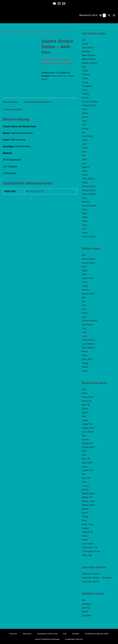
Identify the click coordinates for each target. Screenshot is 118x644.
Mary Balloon (89, 348)
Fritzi (85, 282)
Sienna (86, 202)
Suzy (85, 225)
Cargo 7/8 (87, 424)
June (85, 144)
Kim (84, 156)
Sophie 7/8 (88, 532)
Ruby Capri (88, 524)
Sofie (85, 213)
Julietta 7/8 (88, 470)
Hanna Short (88, 294)
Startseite (7, 30)
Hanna (85, 290)
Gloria (85, 286)
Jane (85, 121)
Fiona (85, 148)
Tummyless (88, 544)
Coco (85, 90)
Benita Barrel (89, 259)
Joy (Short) (88, 136)
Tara (84, 229)
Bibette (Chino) (90, 63)
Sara (84, 198)
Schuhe (86, 608)
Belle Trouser (89, 55)
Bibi (84, 67)
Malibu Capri (88, 501)
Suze (85, 221)
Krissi (85, 313)
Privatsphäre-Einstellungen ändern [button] (97, 634)
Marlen (86, 509)
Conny (85, 98)
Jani (84, 125)
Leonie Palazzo (90, 321)
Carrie (85, 78)
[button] (109, 15)
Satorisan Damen (91, 574)
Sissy (85, 210)
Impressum (13, 634)
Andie (85, 44)
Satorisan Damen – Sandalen (97, 578)
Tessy (85, 233)
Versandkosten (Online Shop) (47, 634)
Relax (85, 182)
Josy (84, 305)
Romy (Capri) (89, 190)
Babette (86, 51)
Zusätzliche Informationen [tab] (38, 102)
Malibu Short (88, 505)
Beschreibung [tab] (10, 102)
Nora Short (88, 359)
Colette (86, 94)
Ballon (85, 409)
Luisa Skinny (88, 340)
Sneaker (86, 604)
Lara (84, 317)
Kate (84, 152)
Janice (85, 113)
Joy (84, 132)
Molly (85, 171)
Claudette (87, 86)
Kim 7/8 (86, 478)
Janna (85, 117)
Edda (85, 271)
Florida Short (89, 447)
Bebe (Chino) (89, 59)
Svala (85, 371)
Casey (85, 82)
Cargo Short (88, 428)
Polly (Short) (88, 179)
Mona (85, 175)
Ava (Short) (88, 48)
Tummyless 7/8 (90, 547)
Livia (84, 328)
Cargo (85, 420)
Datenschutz (27, 634)
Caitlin (85, 71)
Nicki (85, 355)
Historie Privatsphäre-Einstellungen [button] (47, 639)
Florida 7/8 (87, 443)
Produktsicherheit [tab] (13, 109)
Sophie (86, 528)
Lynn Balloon (89, 344)
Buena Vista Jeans (21, 30)
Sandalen (87, 616)
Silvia (85, 536)
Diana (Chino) (89, 105)
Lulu (84, 163)
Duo (84, 267)
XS (32, 191)
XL (43, 191)
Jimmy (85, 129)
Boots (85, 612)
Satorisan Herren (91, 582)
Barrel (85, 412)
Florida (86, 440)
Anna (85, 393)
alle (84, 40)
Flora (85, 109)
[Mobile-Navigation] (114, 15)
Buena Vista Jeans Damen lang (45, 30)
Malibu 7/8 (87, 497)
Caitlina (86, 75)
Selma (85, 367)
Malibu (85, 490)
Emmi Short (88, 278)
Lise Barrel (87, 325)
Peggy (85, 363)
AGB (65, 634)
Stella (85, 217)
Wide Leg (87, 555)
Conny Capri (88, 263)
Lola (84, 332)
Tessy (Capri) (89, 236)
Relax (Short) (89, 186)
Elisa (85, 274)
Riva (84, 520)
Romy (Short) (89, 194)
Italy (84, 455)
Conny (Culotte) (90, 102)
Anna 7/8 (87, 401)
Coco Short (88, 432)
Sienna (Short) (89, 206)
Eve (84, 436)
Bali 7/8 (86, 405)
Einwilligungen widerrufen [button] (74, 639)
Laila (84, 159)
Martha (86, 167)
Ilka (84, 297)
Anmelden (76, 634)
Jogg (85, 467)
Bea (84, 416)
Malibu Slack (88, 493)
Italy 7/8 (86, 459)
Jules (85, 140)
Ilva (84, 301)
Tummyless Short (91, 551)
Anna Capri (88, 397)
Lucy (84, 336)
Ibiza (84, 451)
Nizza (85, 513)
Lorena (86, 486)
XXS (27, 191)
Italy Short (87, 463)
